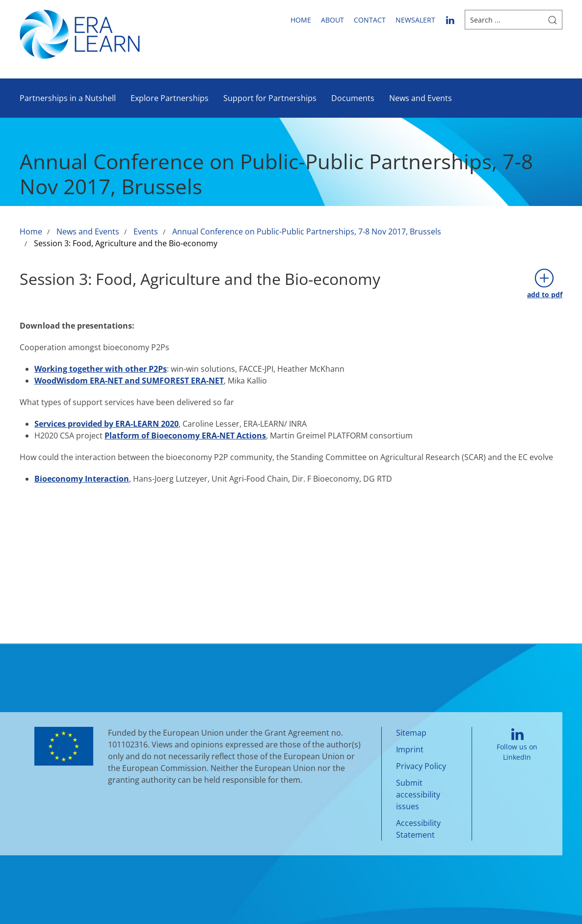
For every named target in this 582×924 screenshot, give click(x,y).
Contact (370, 20)
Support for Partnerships (270, 98)
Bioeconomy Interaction (82, 479)
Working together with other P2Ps (101, 369)
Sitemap (411, 733)
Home (301, 20)
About (332, 20)
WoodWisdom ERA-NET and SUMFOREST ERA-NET (129, 381)
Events (146, 231)
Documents (353, 98)
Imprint (410, 749)
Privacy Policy (421, 766)
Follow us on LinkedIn (517, 745)
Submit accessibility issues (418, 795)
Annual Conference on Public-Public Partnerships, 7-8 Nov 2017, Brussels (307, 231)
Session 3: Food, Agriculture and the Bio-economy (126, 243)
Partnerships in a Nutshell (68, 98)
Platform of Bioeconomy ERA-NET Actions (185, 436)
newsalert (415, 20)
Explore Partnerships (170, 98)
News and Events (421, 98)
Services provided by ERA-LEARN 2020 (106, 424)
